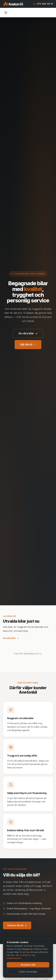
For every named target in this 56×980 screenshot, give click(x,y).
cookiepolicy (25, 955)
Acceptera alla (28, 965)
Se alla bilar (11, 638)
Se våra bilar (28, 333)
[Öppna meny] (6, 13)
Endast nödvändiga (28, 972)
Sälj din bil (28, 345)
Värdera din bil (17, 925)
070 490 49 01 (43, 4)
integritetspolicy (14, 958)
